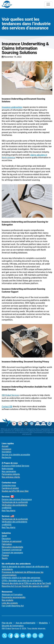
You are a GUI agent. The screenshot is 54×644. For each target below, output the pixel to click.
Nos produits (7, 600)
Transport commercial (12, 550)
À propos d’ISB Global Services (15, 466)
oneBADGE (7, 508)
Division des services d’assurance (17, 499)
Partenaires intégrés (11, 474)
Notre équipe (7, 469)
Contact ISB (7, 406)
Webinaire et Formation (12, 595)
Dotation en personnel (12, 541)
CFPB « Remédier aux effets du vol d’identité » (22, 581)
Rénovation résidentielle (12, 547)
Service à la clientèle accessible (16, 455)
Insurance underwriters (12, 107)
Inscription (6, 452)
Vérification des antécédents (14, 505)
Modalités (43, 623)
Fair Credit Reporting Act (13, 606)
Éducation (6, 539)
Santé (4, 536)
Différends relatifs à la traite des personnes (21, 578)
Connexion (6, 449)
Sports (5, 558)
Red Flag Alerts (8, 511)
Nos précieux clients (11, 477)
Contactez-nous (9, 485)
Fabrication (7, 544)
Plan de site (7, 623)
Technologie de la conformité (15, 502)
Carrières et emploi (10, 488)
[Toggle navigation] (48, 4)
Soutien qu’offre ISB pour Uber (15, 491)
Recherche (6, 457)
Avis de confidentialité (26, 623)
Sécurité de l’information (13, 626)
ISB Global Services (10, 395)
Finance (5, 555)
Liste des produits (10, 603)
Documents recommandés (14, 597)
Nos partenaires (9, 471)
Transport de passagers (12, 553)
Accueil (5, 446)
